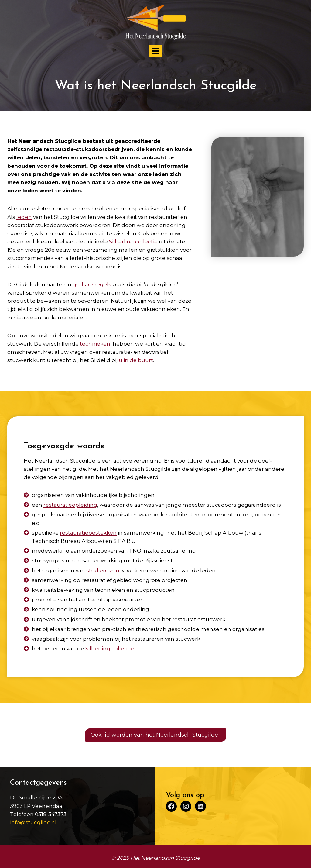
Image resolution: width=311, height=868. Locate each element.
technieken (95, 344)
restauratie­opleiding (71, 505)
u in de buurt (136, 360)
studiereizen (103, 570)
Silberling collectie (110, 649)
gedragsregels (92, 284)
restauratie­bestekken (89, 533)
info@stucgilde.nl (33, 822)
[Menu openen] (156, 51)
